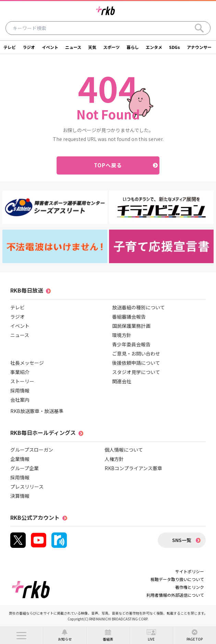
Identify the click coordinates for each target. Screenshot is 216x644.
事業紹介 (20, 372)
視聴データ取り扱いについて (177, 579)
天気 (92, 47)
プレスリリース (27, 487)
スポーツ (111, 47)
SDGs (175, 47)
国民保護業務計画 (131, 326)
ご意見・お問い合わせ (136, 353)
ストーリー (22, 381)
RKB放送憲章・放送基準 (37, 411)
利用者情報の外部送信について (175, 595)
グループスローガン (32, 450)
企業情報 (20, 459)
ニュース (73, 47)
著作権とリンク (190, 587)
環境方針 (122, 335)
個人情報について (124, 450)
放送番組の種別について (139, 307)
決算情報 (20, 496)
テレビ (10, 47)
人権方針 (114, 459)
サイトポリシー (190, 571)
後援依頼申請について (136, 363)
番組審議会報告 (129, 317)
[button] (21, 635)
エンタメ (154, 47)
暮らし (133, 47)
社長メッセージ (27, 363)
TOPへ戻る (108, 165)
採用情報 (20, 390)
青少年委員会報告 (131, 344)
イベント (50, 47)
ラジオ (29, 47)
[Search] (199, 28)
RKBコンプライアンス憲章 (133, 468)
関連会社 (122, 381)
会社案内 (20, 400)
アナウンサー (199, 47)
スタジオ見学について (136, 372)
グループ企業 (25, 468)
